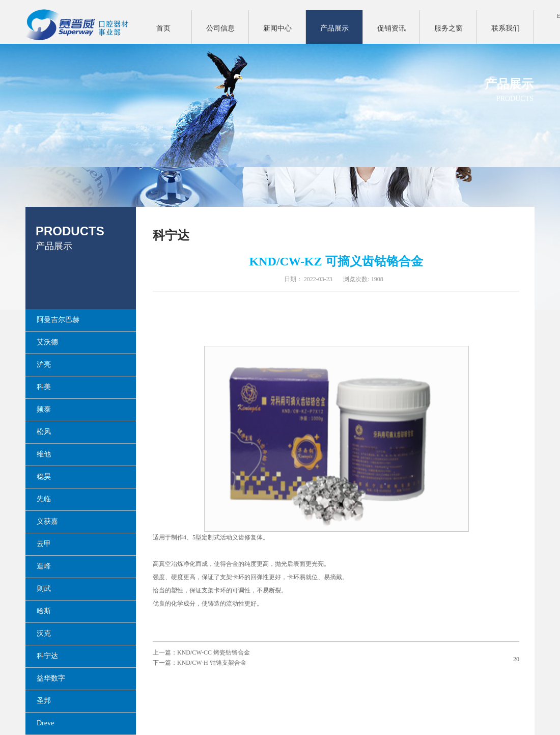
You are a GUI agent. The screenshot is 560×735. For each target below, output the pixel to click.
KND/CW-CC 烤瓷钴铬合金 (214, 652)
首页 (163, 28)
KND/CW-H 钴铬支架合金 (212, 663)
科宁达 (171, 235)
